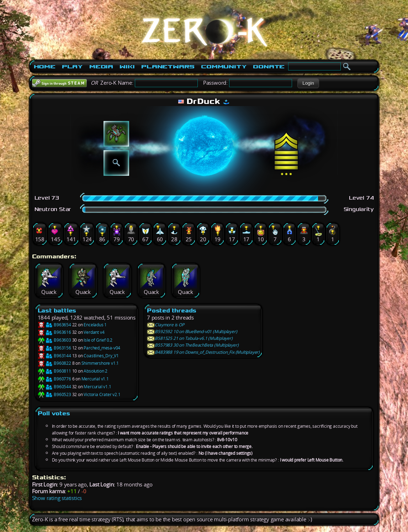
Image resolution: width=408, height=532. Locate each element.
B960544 (54, 387)
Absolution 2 (96, 371)
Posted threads (172, 310)
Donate (269, 67)
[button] (308, 83)
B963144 (54, 356)
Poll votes (54, 413)
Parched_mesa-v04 (102, 348)
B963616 (54, 332)
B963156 (54, 348)
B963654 (54, 325)
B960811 (54, 371)
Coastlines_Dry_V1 (101, 356)
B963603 (54, 340)
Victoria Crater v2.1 (102, 394)
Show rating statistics (57, 498)
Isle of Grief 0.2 (98, 340)
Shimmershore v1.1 (100, 363)
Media (101, 67)
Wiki (127, 67)
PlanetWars (168, 67)
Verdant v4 (94, 332)
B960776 (54, 379)
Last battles (57, 310)
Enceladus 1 (95, 325)
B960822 (54, 363)
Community (224, 67)
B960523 (54, 394)
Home (45, 67)
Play (72, 67)
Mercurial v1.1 (95, 379)
